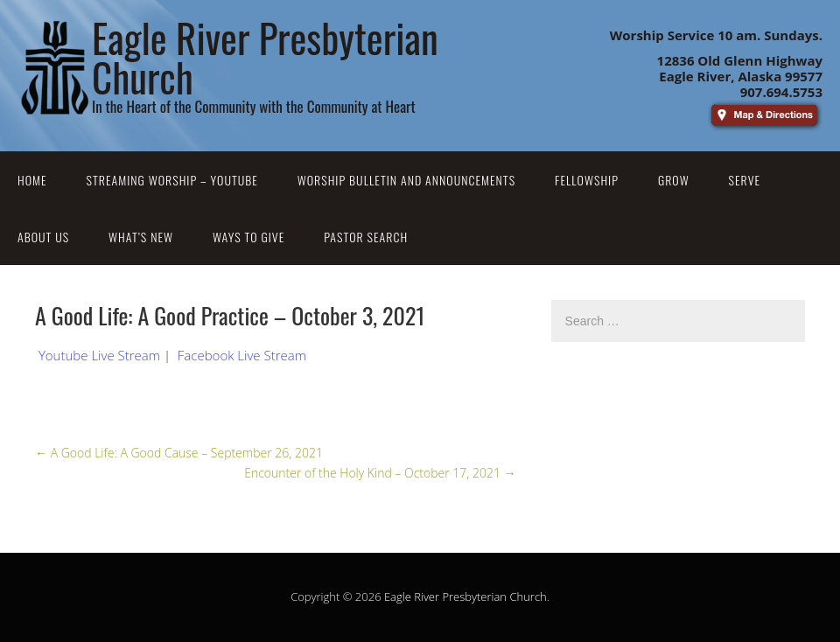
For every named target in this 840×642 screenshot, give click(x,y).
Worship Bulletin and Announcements (406, 180)
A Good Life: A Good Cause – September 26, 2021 (179, 453)
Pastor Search (366, 237)
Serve (745, 180)
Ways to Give (248, 237)
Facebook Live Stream (242, 355)
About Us (43, 237)
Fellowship (587, 180)
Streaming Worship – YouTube (172, 180)
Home (32, 180)
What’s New (141, 237)
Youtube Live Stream (99, 355)
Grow (674, 180)
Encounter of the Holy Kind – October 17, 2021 (380, 473)
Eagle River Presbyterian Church (465, 597)
